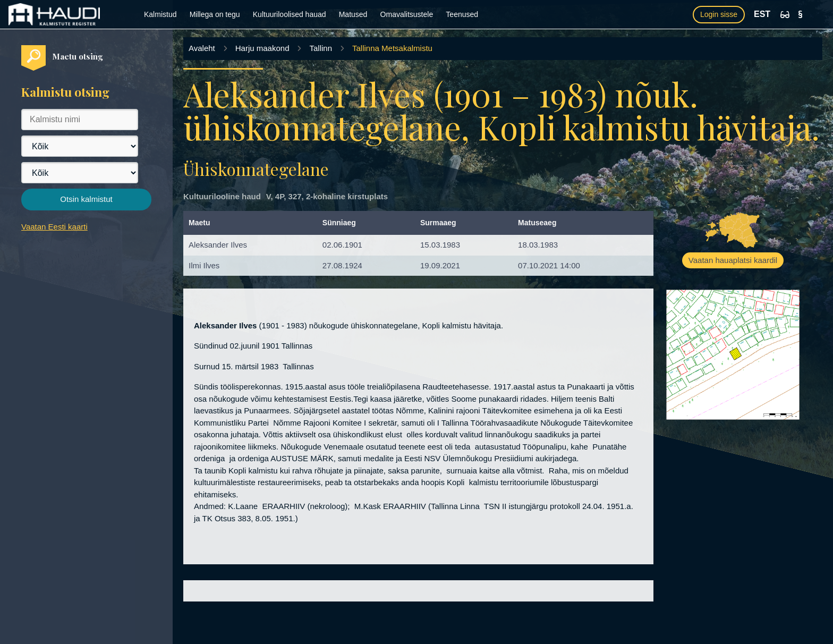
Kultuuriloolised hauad (290, 14)
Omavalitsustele (407, 14)
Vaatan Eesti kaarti (54, 227)
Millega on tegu (215, 14)
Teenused (462, 14)
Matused (353, 14)
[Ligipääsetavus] (785, 15)
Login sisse (719, 14)
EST (762, 14)
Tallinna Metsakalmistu (392, 48)
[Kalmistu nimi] (80, 120)
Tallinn (321, 48)
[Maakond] (80, 146)
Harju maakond (262, 48)
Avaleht (202, 48)
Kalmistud (160, 14)
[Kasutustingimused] (800, 14)
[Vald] (80, 173)
